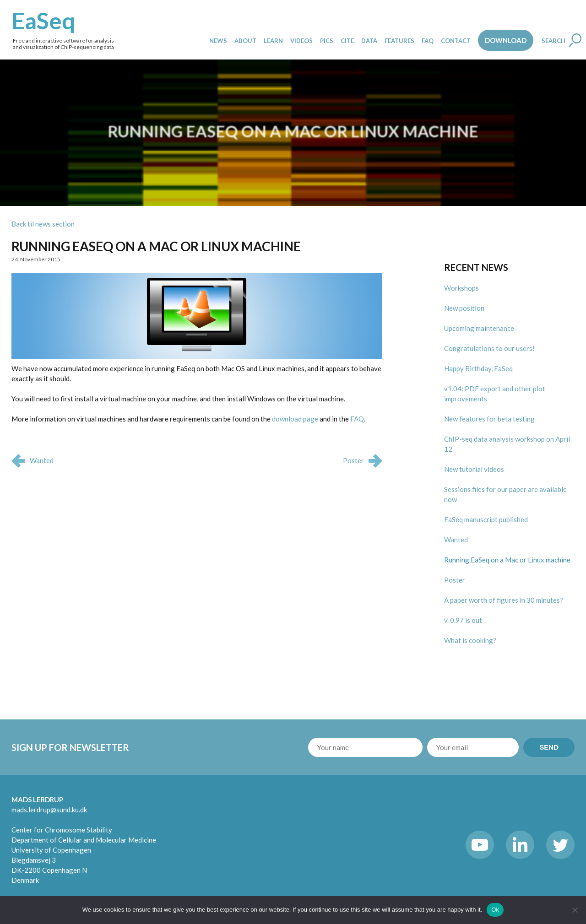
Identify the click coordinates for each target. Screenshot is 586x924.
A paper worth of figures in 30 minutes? (504, 600)
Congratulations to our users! (489, 348)
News (218, 41)
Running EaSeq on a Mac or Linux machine (156, 246)
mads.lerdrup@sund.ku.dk (49, 810)
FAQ (428, 41)
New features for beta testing (489, 419)
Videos (301, 41)
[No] (575, 910)
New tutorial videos (474, 469)
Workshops (461, 288)
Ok (495, 910)
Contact (456, 41)
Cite (347, 41)
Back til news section (43, 224)
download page (295, 419)
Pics (327, 41)
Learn (273, 41)
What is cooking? (470, 640)
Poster (455, 580)
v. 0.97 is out (463, 620)
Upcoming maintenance (479, 328)
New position (464, 308)
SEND (549, 747)
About (245, 41)
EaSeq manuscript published (486, 519)
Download (506, 40)
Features (399, 41)
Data (369, 41)
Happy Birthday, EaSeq (478, 368)
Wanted (456, 540)
